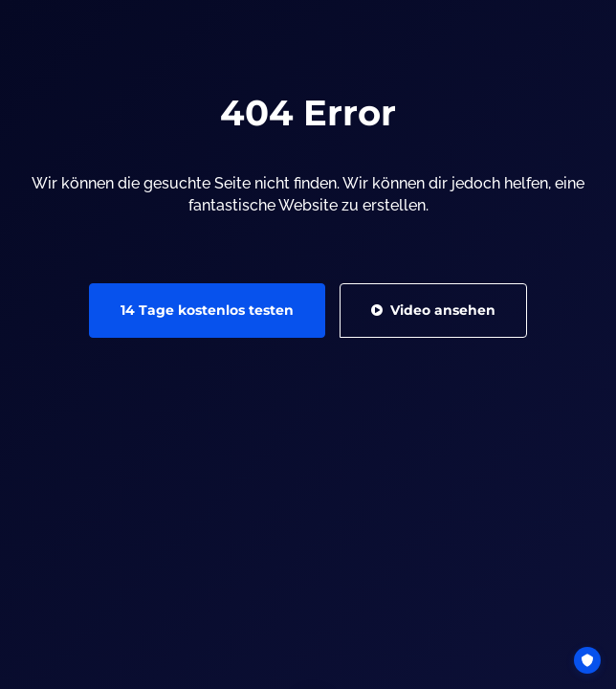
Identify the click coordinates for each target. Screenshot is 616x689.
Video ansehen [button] (433, 421)
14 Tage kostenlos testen (207, 421)
